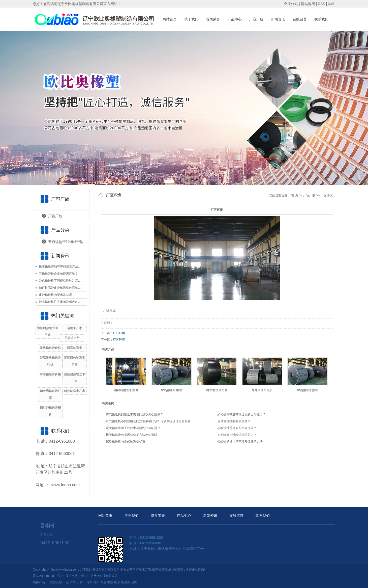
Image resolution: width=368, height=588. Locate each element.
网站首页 (170, 19)
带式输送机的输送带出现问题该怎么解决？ (135, 414)
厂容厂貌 (256, 19)
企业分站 (291, 4)
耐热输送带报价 (308, 390)
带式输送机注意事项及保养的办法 (240, 442)
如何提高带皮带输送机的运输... (60, 288)
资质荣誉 (213, 19)
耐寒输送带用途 (217, 390)
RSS (321, 4)
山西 (134, 582)
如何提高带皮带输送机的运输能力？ (241, 414)
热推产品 (39, 582)
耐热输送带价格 (50, 348)
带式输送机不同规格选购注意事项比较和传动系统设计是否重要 (148, 421)
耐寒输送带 (75, 348)
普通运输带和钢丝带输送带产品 (69, 242)
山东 (117, 582)
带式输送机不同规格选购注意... (60, 281)
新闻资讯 (278, 19)
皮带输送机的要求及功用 (55, 295)
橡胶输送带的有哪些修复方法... (60, 266)
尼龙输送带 (72, 338)
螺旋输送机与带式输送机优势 (126, 442)
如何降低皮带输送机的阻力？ (237, 435)
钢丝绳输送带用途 (126, 390)
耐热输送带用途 (171, 390)
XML (332, 4)
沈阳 (97, 582)
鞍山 (76, 582)
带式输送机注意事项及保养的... (60, 302)
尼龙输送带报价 (262, 390)
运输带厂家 (75, 328)
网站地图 (309, 4)
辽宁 (69, 582)
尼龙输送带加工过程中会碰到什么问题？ (133, 428)
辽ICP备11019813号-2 (48, 576)
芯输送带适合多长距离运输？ (58, 274)
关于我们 (191, 19)
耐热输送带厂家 (75, 391)
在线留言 (300, 19)
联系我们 (321, 19)
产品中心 (235, 19)
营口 (83, 582)
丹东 (89, 582)
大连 (103, 582)
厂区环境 (327, 195)
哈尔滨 (126, 582)
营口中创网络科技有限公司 (100, 576)
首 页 (295, 195)
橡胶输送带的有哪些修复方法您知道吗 (132, 435)
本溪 (110, 582)
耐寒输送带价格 (50, 374)
